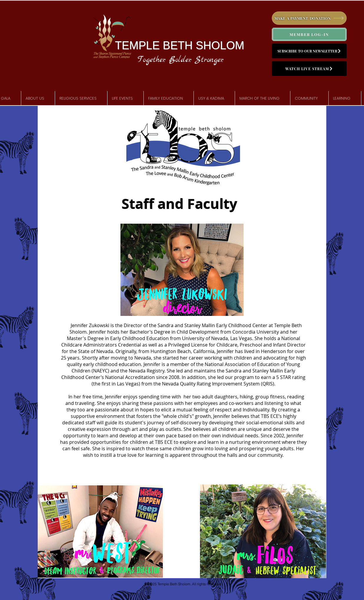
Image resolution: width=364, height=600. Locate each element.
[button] (38, 98)
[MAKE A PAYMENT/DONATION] (309, 18)
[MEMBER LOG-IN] (309, 34)
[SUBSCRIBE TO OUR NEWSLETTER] (309, 51)
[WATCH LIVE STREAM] (309, 69)
